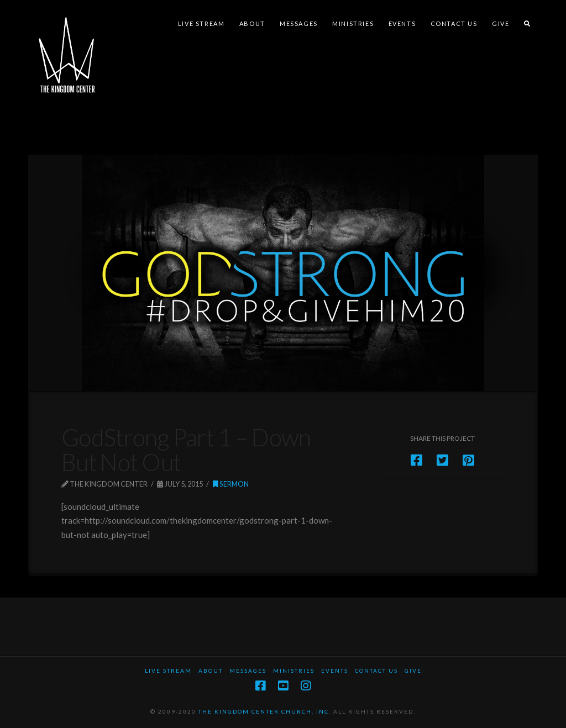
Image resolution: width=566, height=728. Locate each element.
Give (413, 671)
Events (335, 671)
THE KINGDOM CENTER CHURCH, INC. (265, 711)
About (211, 671)
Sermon (231, 484)
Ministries (294, 671)
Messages (248, 671)
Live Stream (168, 671)
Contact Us (376, 671)
